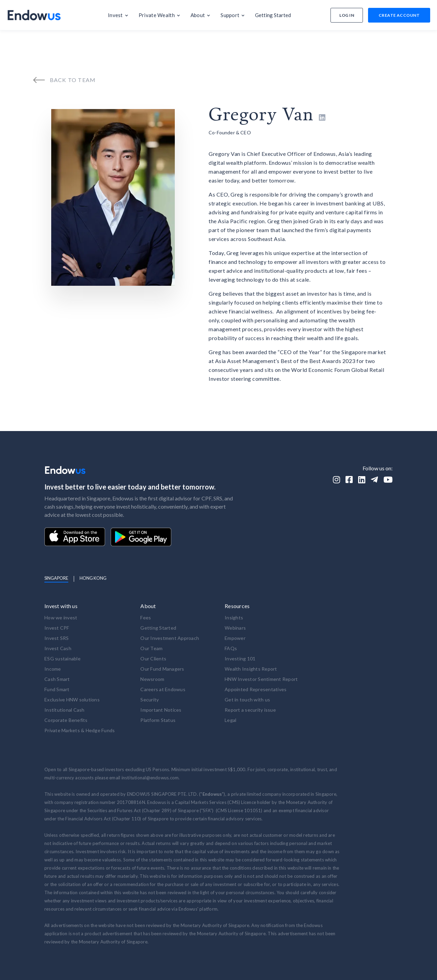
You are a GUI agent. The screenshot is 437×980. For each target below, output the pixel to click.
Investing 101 (240, 659)
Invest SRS (57, 638)
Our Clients (153, 659)
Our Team (151, 648)
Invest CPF (57, 628)
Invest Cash (58, 648)
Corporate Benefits (66, 720)
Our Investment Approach (170, 638)
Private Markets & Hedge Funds (80, 730)
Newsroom (152, 679)
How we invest (61, 617)
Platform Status (158, 720)
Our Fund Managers (162, 669)
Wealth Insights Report (251, 669)
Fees (146, 617)
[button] (118, 15)
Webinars (235, 628)
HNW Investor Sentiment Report (261, 679)
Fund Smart (57, 689)
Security (150, 700)
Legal (230, 720)
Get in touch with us (247, 700)
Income (53, 669)
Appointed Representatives (256, 689)
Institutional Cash (65, 710)
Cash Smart (57, 679)
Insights (234, 617)
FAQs (231, 648)
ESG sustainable (62, 659)
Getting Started (158, 628)
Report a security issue (250, 710)
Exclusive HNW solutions (72, 700)
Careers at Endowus (163, 689)
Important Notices (161, 710)
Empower (235, 638)
